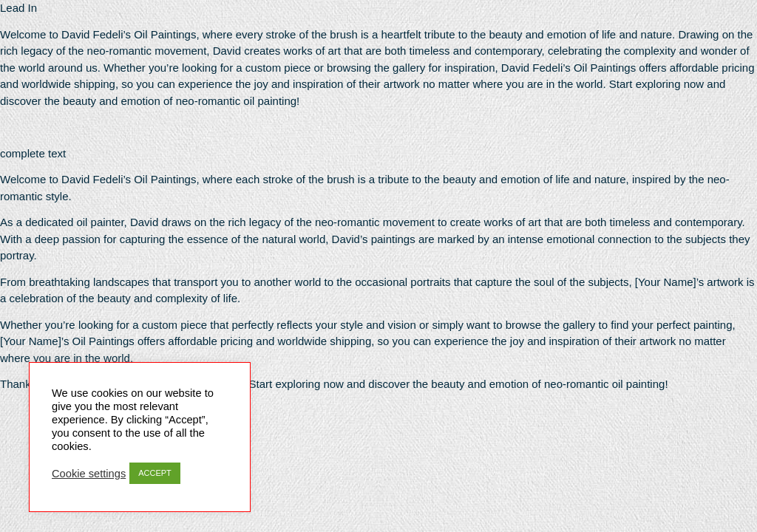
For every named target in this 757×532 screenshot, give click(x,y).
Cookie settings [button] (89, 474)
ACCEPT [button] (155, 473)
